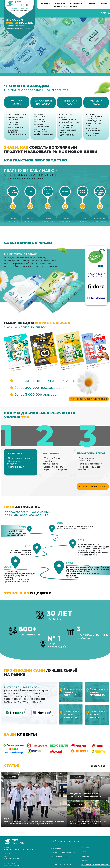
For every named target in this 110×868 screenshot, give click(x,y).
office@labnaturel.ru (14, 859)
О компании (44, 4)
